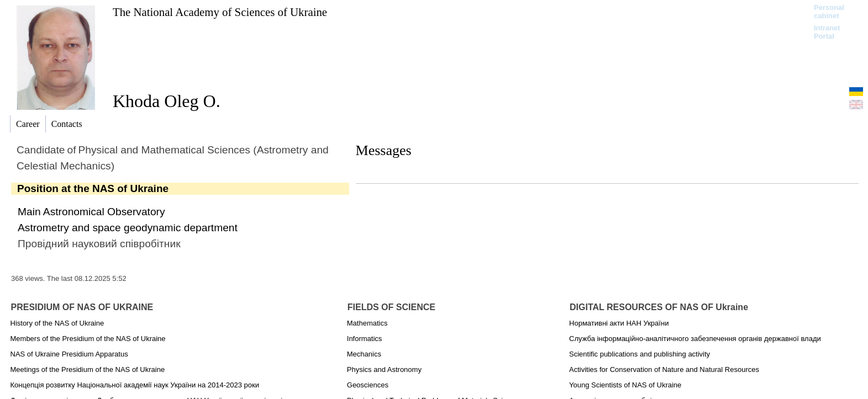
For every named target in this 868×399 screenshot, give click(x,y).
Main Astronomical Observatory (91, 212)
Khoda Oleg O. (167, 101)
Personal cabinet (829, 12)
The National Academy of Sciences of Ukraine (220, 12)
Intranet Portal (827, 32)
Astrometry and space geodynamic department (128, 228)
